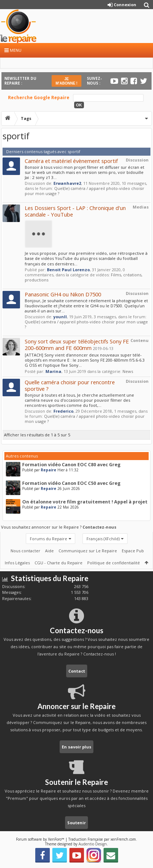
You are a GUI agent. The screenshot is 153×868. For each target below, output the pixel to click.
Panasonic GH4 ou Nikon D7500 (63, 294)
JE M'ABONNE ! (67, 81)
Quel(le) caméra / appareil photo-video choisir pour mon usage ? (84, 191)
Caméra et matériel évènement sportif (71, 161)
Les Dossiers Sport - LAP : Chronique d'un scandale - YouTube (75, 211)
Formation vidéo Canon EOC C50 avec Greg (71, 483)
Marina (53, 371)
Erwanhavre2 (67, 183)
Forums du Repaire (49, 539)
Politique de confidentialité (114, 563)
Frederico (63, 411)
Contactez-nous (99, 527)
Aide (49, 551)
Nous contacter (25, 551)
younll (60, 317)
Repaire (49, 470)
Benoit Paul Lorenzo (68, 270)
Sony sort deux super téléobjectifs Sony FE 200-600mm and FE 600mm (77, 345)
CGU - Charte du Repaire (59, 563)
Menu (13, 50)
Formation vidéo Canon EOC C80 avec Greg (71, 465)
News (128, 371)
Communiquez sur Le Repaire (88, 551)
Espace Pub (133, 551)
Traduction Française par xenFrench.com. (103, 839)
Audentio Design (93, 844)
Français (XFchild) (103, 539)
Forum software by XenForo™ (41, 839)
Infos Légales (17, 563)
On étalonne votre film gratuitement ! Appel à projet (85, 502)
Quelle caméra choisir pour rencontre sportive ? (70, 385)
